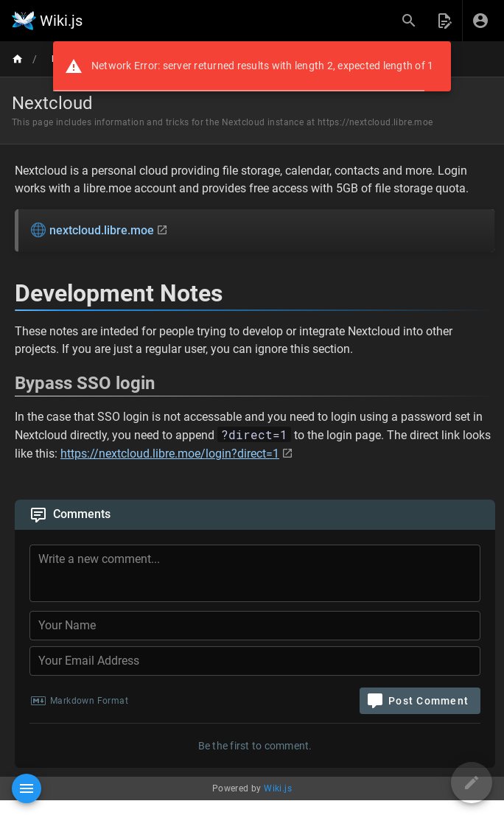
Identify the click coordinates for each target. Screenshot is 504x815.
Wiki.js (278, 788)
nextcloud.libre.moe (92, 230)
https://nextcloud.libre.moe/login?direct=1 (170, 454)
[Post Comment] (420, 701)
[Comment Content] (259, 576)
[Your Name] (255, 626)
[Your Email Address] (255, 661)
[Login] (480, 21)
